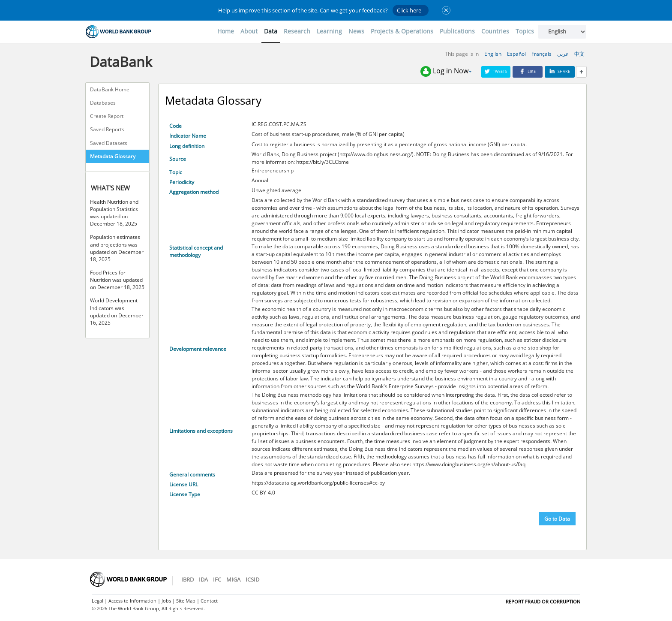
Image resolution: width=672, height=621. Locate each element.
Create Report (107, 116)
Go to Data (557, 519)
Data (271, 31)
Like (528, 71)
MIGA (233, 579)
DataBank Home (110, 89)
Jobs (166, 601)
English (493, 54)
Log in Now (446, 71)
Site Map (186, 601)
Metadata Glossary (113, 156)
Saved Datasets (109, 143)
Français (541, 54)
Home (226, 31)
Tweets (496, 71)
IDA (203, 579)
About (249, 31)
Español (516, 54)
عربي (563, 54)
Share (560, 71)
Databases (103, 103)
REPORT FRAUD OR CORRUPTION (543, 601)
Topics (525, 31)
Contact (209, 601)
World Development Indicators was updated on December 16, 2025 (117, 311)
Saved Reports (107, 129)
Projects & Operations (402, 31)
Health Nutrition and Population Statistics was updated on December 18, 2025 (114, 213)
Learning (329, 31)
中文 (579, 54)
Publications (457, 31)
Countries (495, 31)
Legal (97, 601)
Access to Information (132, 601)
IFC (217, 579)
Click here (409, 10)
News (356, 31)
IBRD (187, 579)
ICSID (252, 579)
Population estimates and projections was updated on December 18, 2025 (117, 248)
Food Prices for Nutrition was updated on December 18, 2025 (117, 280)
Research (297, 31)
